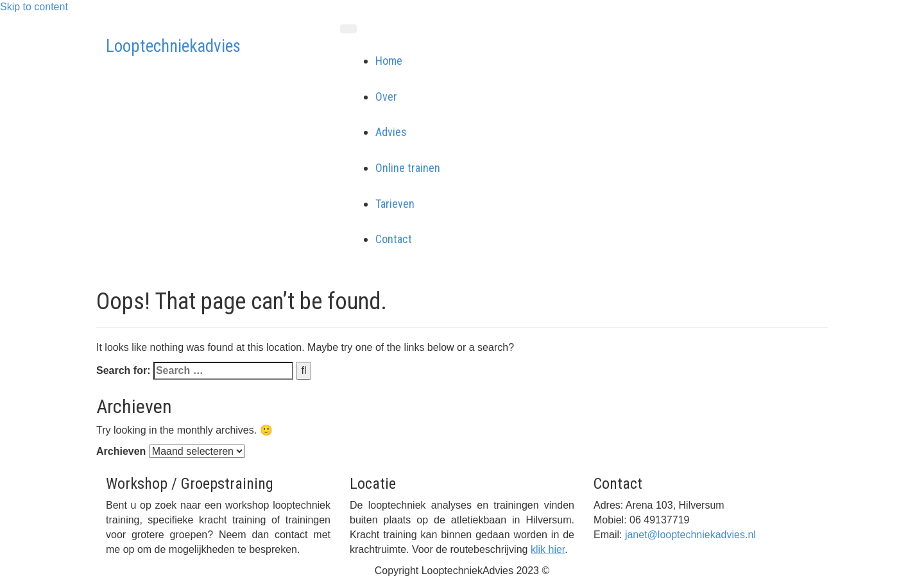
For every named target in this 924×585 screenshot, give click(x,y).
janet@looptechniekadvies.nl (690, 535)
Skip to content (34, 7)
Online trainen (408, 168)
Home (389, 61)
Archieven (121, 451)
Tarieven (395, 204)
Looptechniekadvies (173, 46)
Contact (394, 239)
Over (386, 97)
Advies (391, 132)
